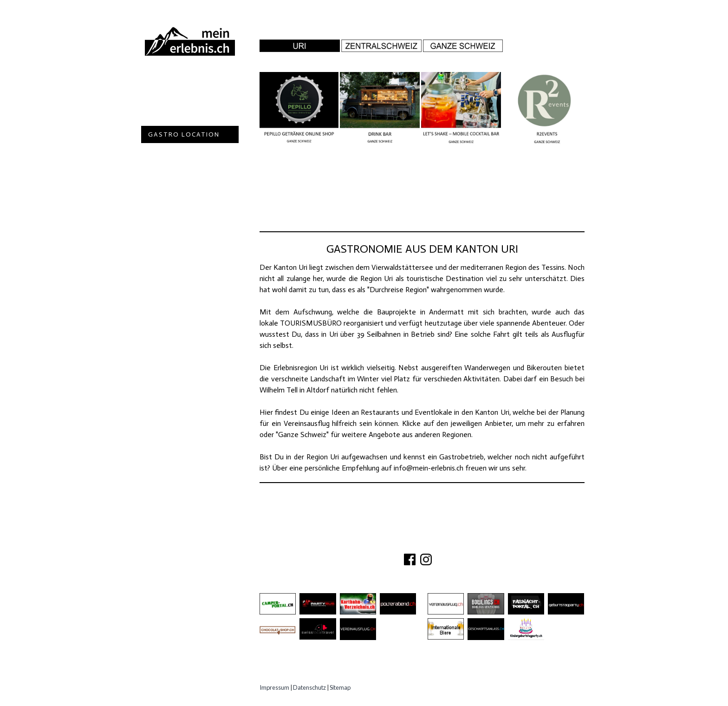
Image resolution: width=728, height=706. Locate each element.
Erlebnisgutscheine (188, 169)
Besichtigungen (180, 117)
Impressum (274, 687)
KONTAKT (400, 543)
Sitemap (340, 687)
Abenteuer (169, 83)
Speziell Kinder (179, 152)
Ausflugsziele (178, 100)
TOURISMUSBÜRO (311, 323)
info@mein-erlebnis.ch (429, 468)
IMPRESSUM (481, 543)
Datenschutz (309, 687)
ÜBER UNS (360, 543)
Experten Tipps (178, 186)
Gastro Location (184, 134)
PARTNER (437, 543)
